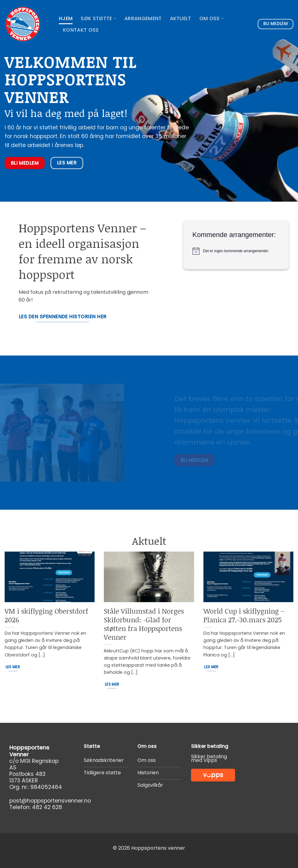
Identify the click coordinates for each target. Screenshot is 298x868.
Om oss (212, 18)
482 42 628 (47, 807)
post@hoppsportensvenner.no (50, 801)
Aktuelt (181, 18)
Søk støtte (98, 18)
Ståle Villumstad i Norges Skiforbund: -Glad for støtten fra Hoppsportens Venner (144, 624)
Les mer (13, 667)
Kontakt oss (81, 30)
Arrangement (143, 18)
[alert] (238, 251)
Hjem (66, 18)
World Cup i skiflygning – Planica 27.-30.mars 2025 (244, 615)
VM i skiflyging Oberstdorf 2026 (46, 615)
